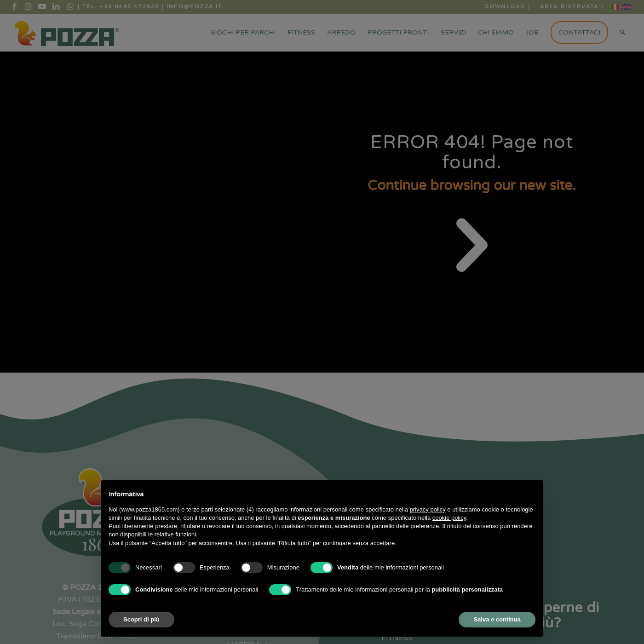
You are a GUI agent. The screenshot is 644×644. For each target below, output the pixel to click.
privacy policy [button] (428, 509)
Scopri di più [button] (141, 619)
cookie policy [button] (449, 518)
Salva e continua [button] (497, 619)
